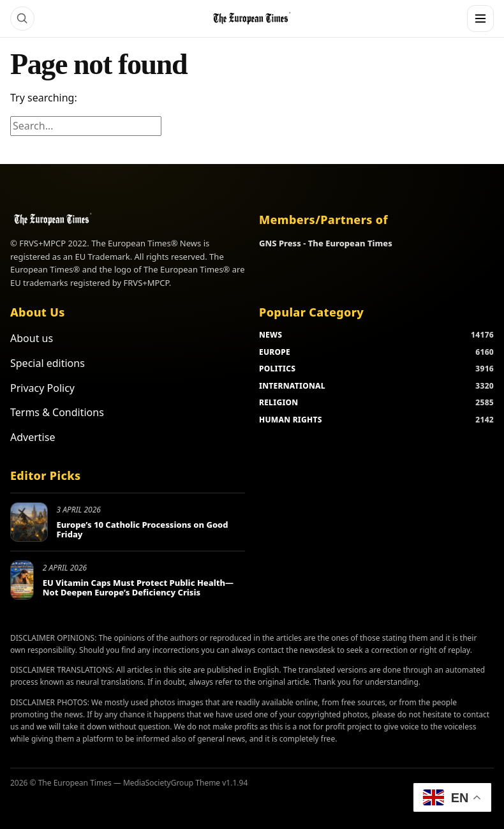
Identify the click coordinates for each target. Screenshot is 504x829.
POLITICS (277, 369)
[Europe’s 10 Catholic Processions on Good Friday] (29, 522)
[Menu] (480, 19)
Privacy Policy (42, 388)
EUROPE (275, 352)
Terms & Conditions (57, 412)
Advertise (33, 437)
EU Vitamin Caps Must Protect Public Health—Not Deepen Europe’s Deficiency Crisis (138, 588)
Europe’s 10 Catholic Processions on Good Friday (143, 530)
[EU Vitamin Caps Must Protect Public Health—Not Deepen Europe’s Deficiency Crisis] (22, 580)
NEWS (271, 335)
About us (32, 338)
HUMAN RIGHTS (291, 420)
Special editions (48, 363)
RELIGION (279, 402)
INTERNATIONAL (292, 386)
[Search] (22, 19)
